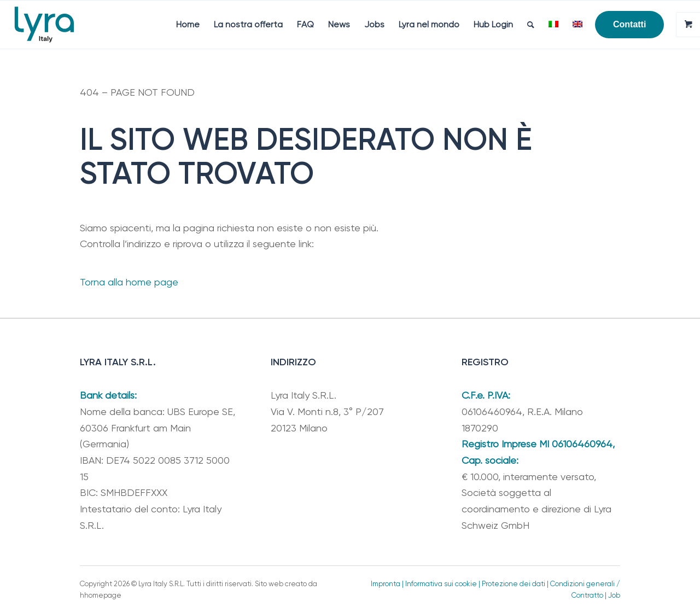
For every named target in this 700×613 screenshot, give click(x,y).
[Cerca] (531, 25)
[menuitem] (188, 25)
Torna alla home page (129, 282)
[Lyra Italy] (44, 25)
